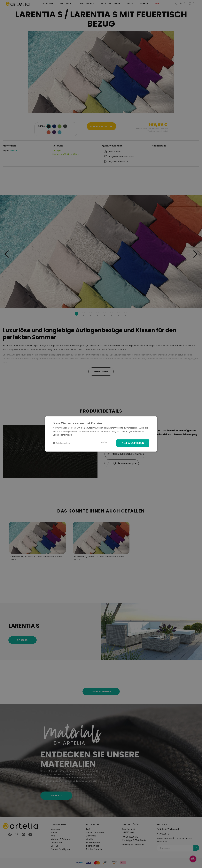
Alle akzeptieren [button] (133, 443)
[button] (61, 443)
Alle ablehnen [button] (103, 442)
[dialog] (101, 434)
